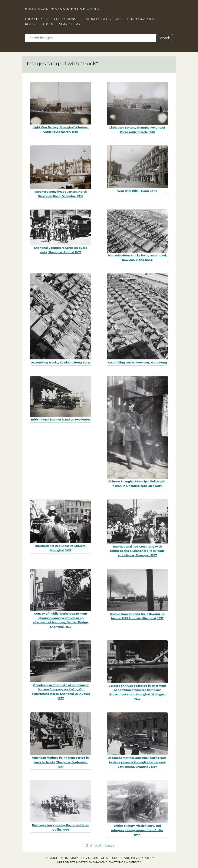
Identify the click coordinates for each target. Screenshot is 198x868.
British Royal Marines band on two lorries (61, 419)
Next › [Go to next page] (98, 846)
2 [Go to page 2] (87, 846)
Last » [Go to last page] (110, 846)
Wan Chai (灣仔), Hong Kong (137, 191)
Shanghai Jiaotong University (117, 862)
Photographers (142, 19)
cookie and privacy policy (133, 858)
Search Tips (70, 24)
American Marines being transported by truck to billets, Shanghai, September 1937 (61, 762)
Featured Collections (102, 19)
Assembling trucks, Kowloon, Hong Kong (61, 362)
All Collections (62, 19)
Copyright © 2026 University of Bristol (74, 858)
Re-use (31, 24)
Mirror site (66, 862)
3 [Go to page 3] (91, 846)
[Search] (90, 38)
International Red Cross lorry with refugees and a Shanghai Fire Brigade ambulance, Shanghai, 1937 (137, 551)
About (48, 24)
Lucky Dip (33, 19)
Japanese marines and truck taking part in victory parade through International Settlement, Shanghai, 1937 (137, 762)
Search (164, 38)
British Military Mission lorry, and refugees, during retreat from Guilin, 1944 (137, 830)
